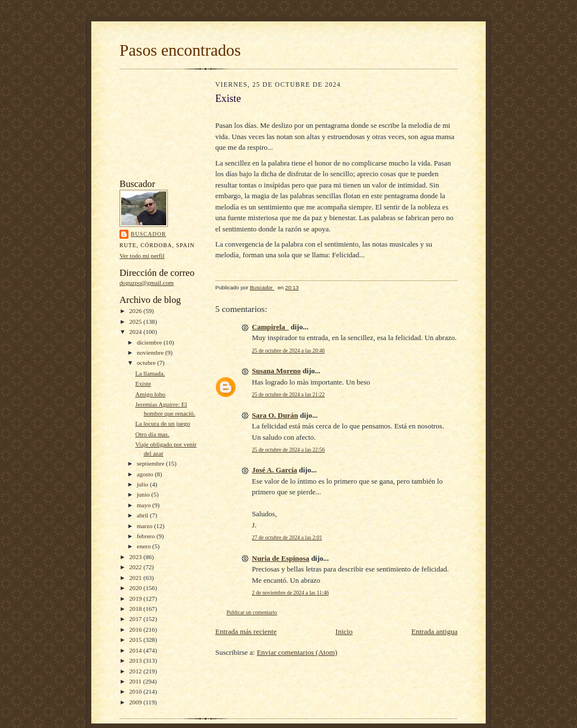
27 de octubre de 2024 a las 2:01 (287, 537)
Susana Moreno (276, 371)
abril (143, 515)
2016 (136, 629)
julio (143, 484)
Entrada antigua (434, 631)
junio (144, 494)
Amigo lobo (150, 394)
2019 (136, 599)
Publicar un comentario (252, 612)
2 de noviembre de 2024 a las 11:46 (290, 593)
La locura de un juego (163, 423)
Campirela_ (270, 327)
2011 (136, 681)
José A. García (274, 470)
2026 (136, 311)
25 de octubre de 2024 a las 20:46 (288, 350)
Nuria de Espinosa (281, 558)
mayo (145, 505)
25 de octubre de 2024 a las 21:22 (288, 394)
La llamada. (150, 373)
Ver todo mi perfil (142, 256)
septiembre (152, 463)
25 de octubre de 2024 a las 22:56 (288, 450)
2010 (136, 691)
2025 (136, 321)
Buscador (148, 234)
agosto (146, 474)
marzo (146, 526)
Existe (143, 383)
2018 (136, 609)
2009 (136, 702)
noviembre (151, 352)
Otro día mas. (152, 434)
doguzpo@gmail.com (147, 283)
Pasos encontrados (180, 50)
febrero (147, 536)
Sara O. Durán (275, 415)
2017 (136, 619)
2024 (136, 332)
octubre (147, 363)
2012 (136, 671)
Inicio (344, 631)
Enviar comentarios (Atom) (297, 652)
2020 (136, 588)
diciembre (150, 342)
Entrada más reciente (246, 631)
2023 (136, 557)
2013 (136, 660)
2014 (136, 650)
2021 (136, 578)
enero (145, 546)
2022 (136, 567)
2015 (136, 640)
